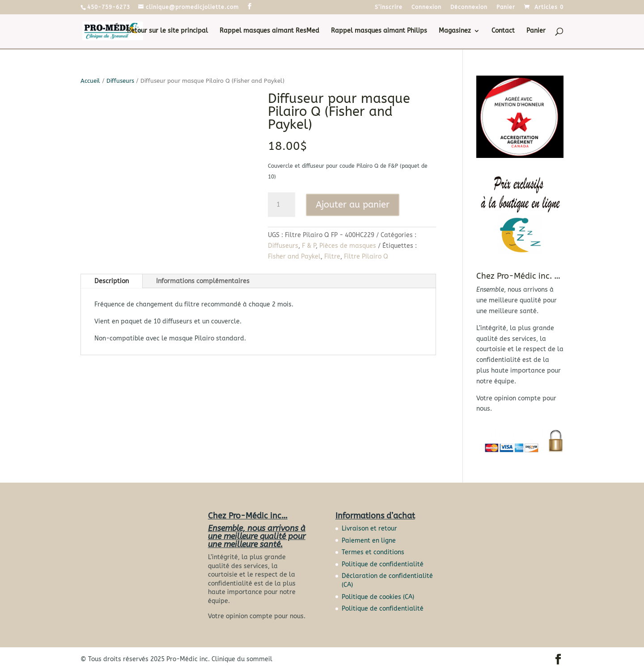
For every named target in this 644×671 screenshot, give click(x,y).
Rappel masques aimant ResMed (269, 31)
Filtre (332, 257)
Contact (503, 31)
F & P (309, 246)
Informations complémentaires (203, 281)
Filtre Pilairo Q (366, 257)
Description (112, 281)
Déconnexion (469, 7)
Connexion (426, 7)
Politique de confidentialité (383, 564)
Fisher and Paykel (294, 257)
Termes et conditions (373, 552)
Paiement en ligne (369, 541)
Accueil (90, 81)
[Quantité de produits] (281, 205)
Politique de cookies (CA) (378, 597)
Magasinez (455, 31)
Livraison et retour (369, 529)
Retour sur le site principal (167, 31)
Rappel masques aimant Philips (379, 31)
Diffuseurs (120, 81)
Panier (506, 7)
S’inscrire (389, 7)
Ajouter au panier (353, 205)
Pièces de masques (348, 246)
